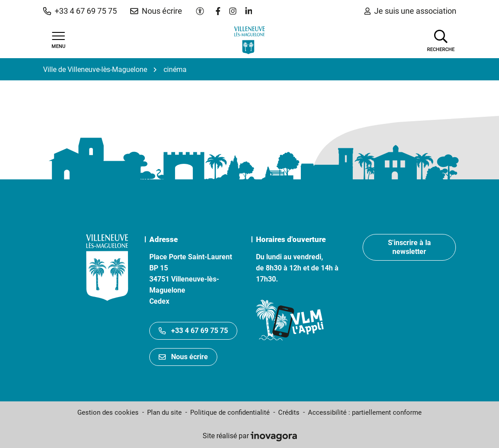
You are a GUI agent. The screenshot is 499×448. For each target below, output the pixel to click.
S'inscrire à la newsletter (409, 247)
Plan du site (164, 412)
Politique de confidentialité (230, 412)
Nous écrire (183, 357)
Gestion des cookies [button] (108, 412)
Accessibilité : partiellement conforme (365, 412)
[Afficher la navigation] (59, 40)
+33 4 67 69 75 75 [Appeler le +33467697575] (193, 331)
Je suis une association (410, 11)
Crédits (289, 412)
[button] (80, 11)
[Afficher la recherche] (441, 40)
